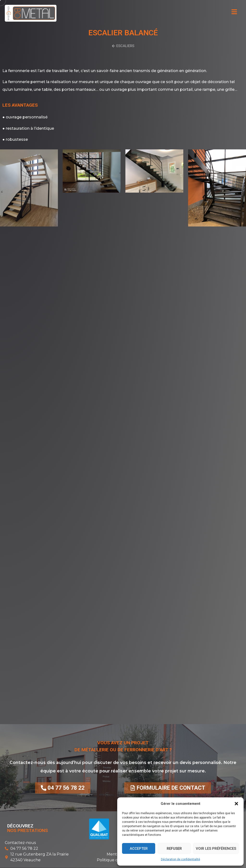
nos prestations (28, 831)
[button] (236, 804)
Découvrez (20, 826)
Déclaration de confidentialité (181, 859)
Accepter (139, 849)
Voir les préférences (216, 849)
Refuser (174, 849)
